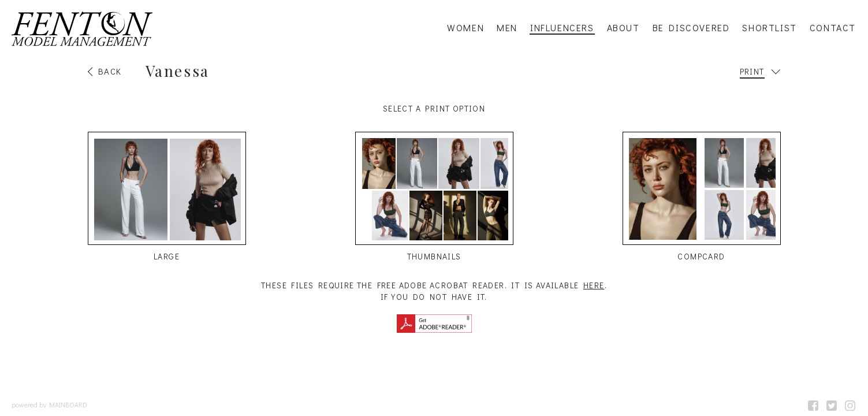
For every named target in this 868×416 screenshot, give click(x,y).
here (594, 285)
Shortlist (769, 28)
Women (465, 28)
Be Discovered (691, 28)
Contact (833, 28)
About (623, 28)
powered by (49, 404)
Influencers (562, 28)
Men (507, 28)
